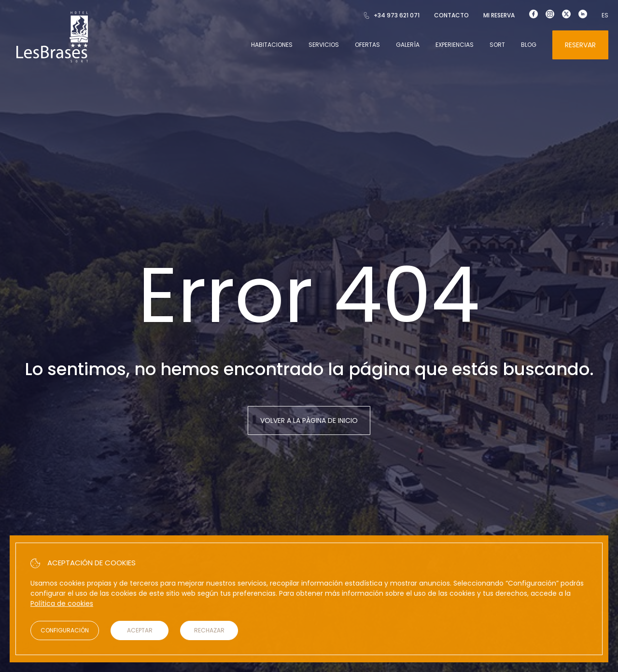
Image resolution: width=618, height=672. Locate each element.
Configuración (65, 630)
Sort (497, 45)
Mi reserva (499, 15)
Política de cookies (62, 603)
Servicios (324, 45)
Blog (529, 45)
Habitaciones (272, 45)
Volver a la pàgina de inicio (309, 420)
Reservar (580, 45)
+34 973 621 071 (391, 15)
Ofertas (367, 45)
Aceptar (140, 630)
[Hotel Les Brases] (52, 62)
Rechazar (209, 630)
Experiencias (455, 45)
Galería (408, 45)
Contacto (451, 15)
